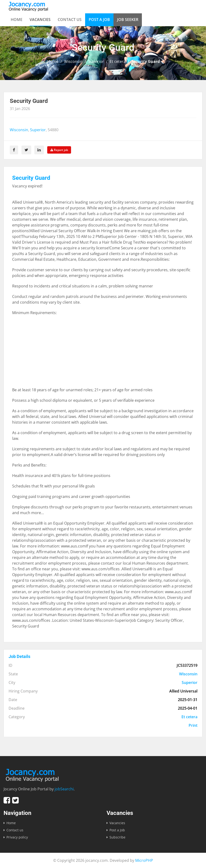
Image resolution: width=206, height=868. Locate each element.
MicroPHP (144, 860)
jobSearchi (64, 789)
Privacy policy (17, 837)
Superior (96, 61)
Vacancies (40, 20)
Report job (59, 150)
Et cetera (118, 61)
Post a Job (99, 20)
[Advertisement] (103, 354)
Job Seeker (128, 20)
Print (193, 725)
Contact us (70, 20)
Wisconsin (73, 61)
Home (17, 20)
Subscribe (117, 837)
